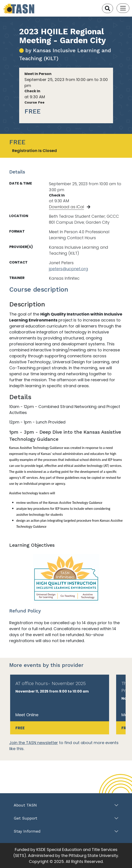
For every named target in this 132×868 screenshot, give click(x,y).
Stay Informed (27, 831)
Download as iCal (66, 207)
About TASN (25, 805)
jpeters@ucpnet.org (69, 269)
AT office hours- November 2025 (51, 683)
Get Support (25, 818)
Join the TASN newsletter (34, 743)
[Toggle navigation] (123, 8)
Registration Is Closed (34, 151)
